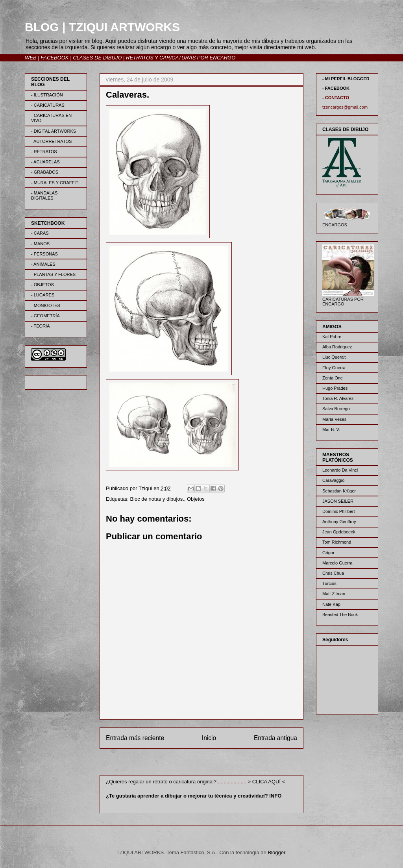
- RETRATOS (44, 152)
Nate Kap (331, 604)
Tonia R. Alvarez (338, 398)
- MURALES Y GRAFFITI (55, 183)
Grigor (328, 553)
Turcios (329, 583)
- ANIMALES (43, 264)
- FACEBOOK (336, 88)
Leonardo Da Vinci (340, 470)
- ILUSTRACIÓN (47, 95)
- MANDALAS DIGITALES (44, 195)
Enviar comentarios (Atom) (218, 763)
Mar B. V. (331, 429)
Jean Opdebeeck (339, 532)
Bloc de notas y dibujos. (157, 499)
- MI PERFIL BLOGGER (346, 79)
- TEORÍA (40, 326)
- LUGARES (43, 295)
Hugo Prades (335, 388)
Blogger (276, 852)
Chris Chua (333, 573)
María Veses (334, 419)
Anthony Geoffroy (339, 522)
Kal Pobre (332, 337)
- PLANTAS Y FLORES (53, 274)
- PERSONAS (44, 254)
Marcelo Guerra (337, 563)
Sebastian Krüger (339, 491)
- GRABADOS (45, 172)
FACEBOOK (55, 58)
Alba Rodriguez (337, 347)
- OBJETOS (43, 285)
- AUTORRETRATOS (51, 141)
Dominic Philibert (339, 511)
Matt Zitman (334, 594)
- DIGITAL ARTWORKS (54, 131)
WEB (31, 58)
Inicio (209, 738)
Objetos (196, 499)
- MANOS (40, 244)
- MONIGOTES (46, 305)
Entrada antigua (275, 738)
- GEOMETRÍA (45, 316)
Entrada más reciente (135, 738)
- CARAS (40, 233)
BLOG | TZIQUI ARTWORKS (102, 27)
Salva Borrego (336, 409)
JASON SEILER (338, 501)
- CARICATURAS (48, 105)
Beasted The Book (340, 614)
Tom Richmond (337, 542)
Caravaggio (333, 480)
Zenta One (333, 378)
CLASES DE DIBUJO (97, 58)
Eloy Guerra (334, 368)
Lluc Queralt (334, 357)
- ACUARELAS (45, 162)
